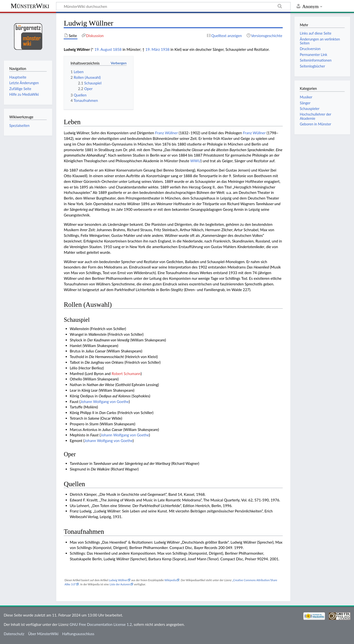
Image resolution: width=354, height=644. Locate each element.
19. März (153, 49)
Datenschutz (14, 634)
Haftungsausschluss (78, 634)
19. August (103, 49)
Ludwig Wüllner (118, 580)
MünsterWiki (30, 6)
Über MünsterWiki (43, 634)
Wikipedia (170, 580)
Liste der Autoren (120, 584)
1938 (165, 49)
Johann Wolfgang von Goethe (105, 402)
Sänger (305, 103)
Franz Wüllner (166, 133)
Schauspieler (310, 109)
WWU (196, 161)
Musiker (306, 97)
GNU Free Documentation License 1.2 (101, 624)
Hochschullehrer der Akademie (315, 116)
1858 (117, 49)
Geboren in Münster (315, 124)
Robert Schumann (126, 374)
